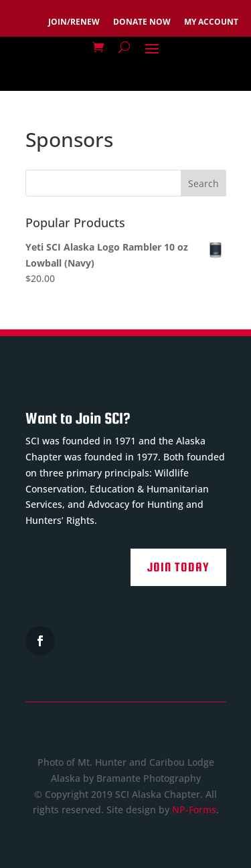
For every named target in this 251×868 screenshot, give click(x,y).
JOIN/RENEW (74, 22)
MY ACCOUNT (211, 22)
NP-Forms (194, 810)
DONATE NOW (142, 22)
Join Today (178, 567)
